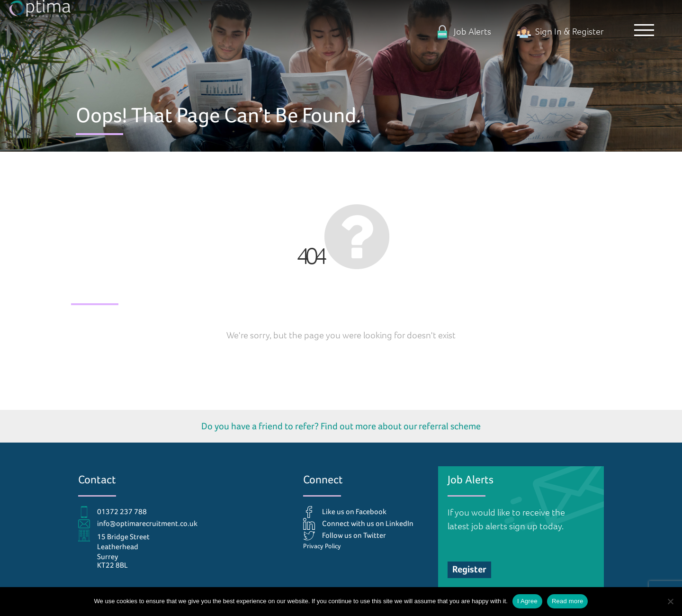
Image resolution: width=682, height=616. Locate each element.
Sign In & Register (560, 31)
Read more (568, 601)
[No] (670, 601)
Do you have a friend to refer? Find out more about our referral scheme (341, 426)
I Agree (527, 601)
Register (469, 569)
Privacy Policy (322, 546)
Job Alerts (463, 31)
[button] (642, 31)
